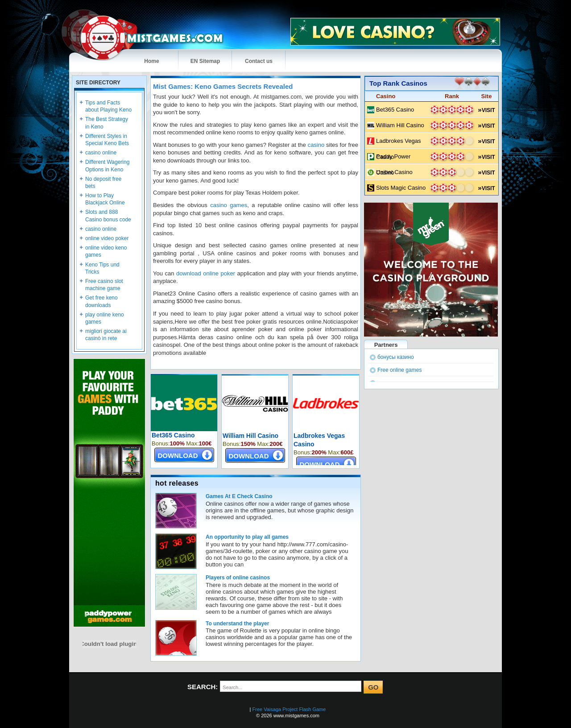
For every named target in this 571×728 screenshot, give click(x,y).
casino (316, 145)
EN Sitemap (205, 61)
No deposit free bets (103, 183)
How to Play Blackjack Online (105, 199)
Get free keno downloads (101, 301)
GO (373, 687)
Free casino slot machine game (104, 285)
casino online (101, 153)
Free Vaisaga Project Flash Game (289, 709)
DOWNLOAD (178, 456)
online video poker (107, 238)
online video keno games (106, 251)
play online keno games (105, 318)
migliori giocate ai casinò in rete (106, 335)
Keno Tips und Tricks (102, 268)
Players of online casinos (238, 578)
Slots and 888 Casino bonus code (108, 216)
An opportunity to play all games (247, 537)
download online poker (206, 273)
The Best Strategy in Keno (107, 123)
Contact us (259, 61)
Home (151, 61)
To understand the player (237, 624)
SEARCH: (203, 687)
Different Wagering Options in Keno (107, 166)
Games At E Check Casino (239, 496)
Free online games (399, 370)
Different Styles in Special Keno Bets (107, 140)
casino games (229, 205)
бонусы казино (396, 357)
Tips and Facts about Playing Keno (108, 106)
